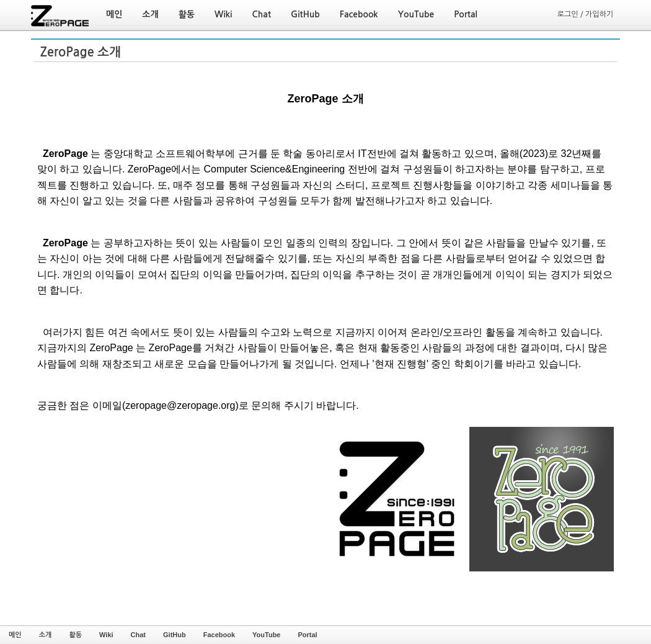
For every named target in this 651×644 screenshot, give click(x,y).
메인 (15, 635)
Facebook (219, 635)
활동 (75, 635)
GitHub (175, 635)
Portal (307, 635)
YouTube (266, 635)
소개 (46, 635)
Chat (138, 635)
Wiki (106, 635)
